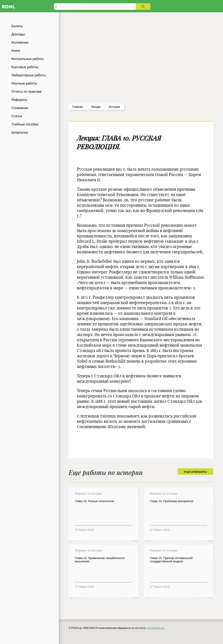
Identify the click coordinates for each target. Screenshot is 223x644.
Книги (16, 51)
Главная (77, 107)
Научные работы (24, 83)
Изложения (20, 42)
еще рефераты (195, 472)
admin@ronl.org (156, 628)
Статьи (17, 116)
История (114, 107)
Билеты (17, 26)
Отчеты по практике (27, 92)
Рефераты (19, 100)
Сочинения (20, 108)
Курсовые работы (25, 67)
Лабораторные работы (29, 75)
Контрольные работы (28, 59)
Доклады (18, 34)
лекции (96, 107)
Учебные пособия (25, 124)
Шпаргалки (20, 133)
